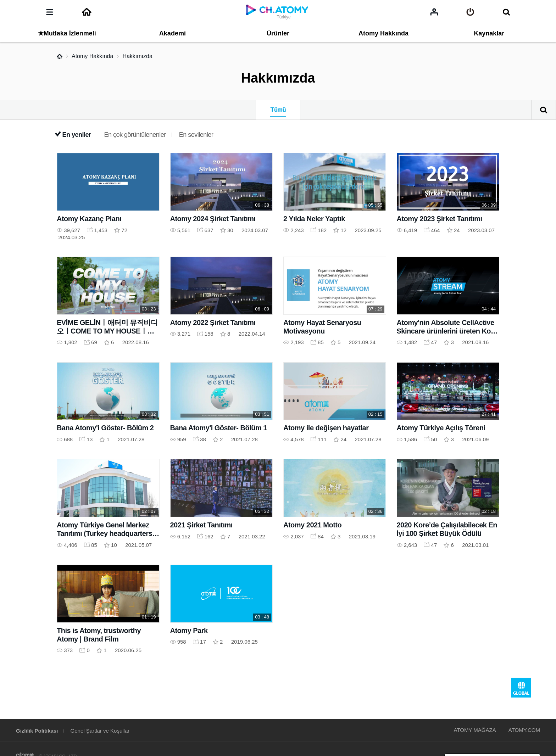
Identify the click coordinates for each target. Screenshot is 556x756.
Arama (544, 110)
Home (60, 56)
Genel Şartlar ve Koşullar (100, 731)
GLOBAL (521, 688)
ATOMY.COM (524, 730)
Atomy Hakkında (92, 56)
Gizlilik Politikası (37, 731)
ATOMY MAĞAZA (475, 730)
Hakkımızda (137, 56)
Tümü (278, 110)
